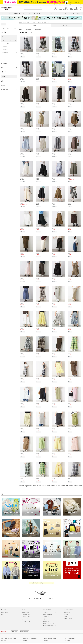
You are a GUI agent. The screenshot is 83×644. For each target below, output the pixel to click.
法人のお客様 (46, 617)
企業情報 (3, 640)
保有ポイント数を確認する (70, 634)
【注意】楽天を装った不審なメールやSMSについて (42, 579)
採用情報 (24, 640)
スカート (4, 37)
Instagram (66, 612)
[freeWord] (9, 28)
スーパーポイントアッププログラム (51, 608)
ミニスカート (6, 46)
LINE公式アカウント (68, 614)
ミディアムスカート (7, 43)
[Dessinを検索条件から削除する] (16, 76)
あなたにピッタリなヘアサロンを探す (8, 634)
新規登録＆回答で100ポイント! (61, 5)
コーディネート (66, 25)
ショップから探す (26, 610)
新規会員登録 (67, 608)
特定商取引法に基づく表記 (49, 619)
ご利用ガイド (46, 613)
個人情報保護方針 (9, 640)
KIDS (14, 24)
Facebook (66, 610)
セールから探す (25, 615)
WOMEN (4, 24)
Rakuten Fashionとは (47, 610)
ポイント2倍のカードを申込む (50, 634)
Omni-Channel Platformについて (50, 621)
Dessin (25, 22)
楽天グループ (72, 5)
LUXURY (3, 610)
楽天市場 (79, 5)
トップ (21, 22)
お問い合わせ (46, 615)
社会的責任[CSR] (17, 640)
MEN (9, 24)
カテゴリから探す (26, 613)
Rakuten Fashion (4, 608)
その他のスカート (7, 49)
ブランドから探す (26, 608)
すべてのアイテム (26, 617)
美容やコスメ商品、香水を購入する (30, 634)
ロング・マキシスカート (8, 40)
